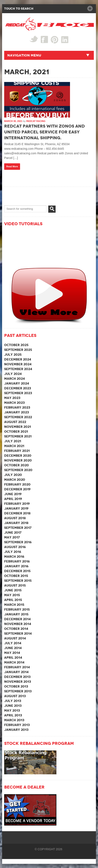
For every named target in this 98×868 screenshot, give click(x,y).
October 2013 (16, 686)
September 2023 (18, 393)
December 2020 (18, 456)
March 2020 (15, 480)
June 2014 (13, 648)
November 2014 (18, 624)
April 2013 (13, 715)
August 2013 (15, 696)
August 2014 (15, 638)
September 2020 (18, 470)
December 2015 (17, 571)
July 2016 (13, 552)
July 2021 (13, 441)
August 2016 (15, 547)
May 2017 (12, 537)
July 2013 (13, 701)
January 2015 (16, 614)
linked (65, 39)
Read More (12, 166)
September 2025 (18, 350)
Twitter (34, 39)
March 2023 (14, 403)
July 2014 (13, 643)
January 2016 (16, 566)
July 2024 (13, 374)
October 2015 (16, 576)
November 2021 (18, 427)
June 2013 (13, 706)
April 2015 (13, 600)
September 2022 (18, 417)
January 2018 (16, 523)
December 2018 (17, 513)
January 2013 (16, 730)
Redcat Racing (36, 121)
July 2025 (13, 355)
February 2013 (17, 725)
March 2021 (14, 446)
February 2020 (17, 484)
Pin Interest (55, 40)
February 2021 (17, 451)
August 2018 (15, 518)
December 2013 (17, 677)
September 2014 (18, 633)
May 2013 (12, 710)
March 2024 (15, 379)
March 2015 (14, 605)
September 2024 (18, 369)
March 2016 (14, 557)
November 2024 (18, 364)
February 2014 (17, 667)
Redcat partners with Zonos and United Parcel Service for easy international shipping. (45, 132)
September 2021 (18, 436)
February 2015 (17, 609)
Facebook (44, 39)
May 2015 (12, 595)
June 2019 (13, 494)
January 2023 (17, 412)
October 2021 (16, 431)
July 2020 (13, 475)
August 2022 (15, 422)
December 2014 (17, 619)
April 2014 (13, 658)
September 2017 (18, 528)
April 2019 (13, 499)
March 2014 (14, 662)
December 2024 (18, 359)
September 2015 (18, 581)
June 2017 (13, 532)
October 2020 (17, 465)
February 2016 (17, 561)
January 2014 (16, 672)
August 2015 (15, 585)
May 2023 (12, 398)
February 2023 (17, 407)
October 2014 (16, 629)
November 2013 (18, 682)
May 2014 (12, 653)
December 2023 (18, 388)
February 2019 (17, 504)
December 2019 (17, 489)
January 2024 (17, 383)
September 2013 (18, 691)
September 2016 (18, 542)
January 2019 (16, 508)
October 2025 (16, 345)
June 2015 (13, 590)
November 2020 (18, 460)
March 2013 (14, 720)
